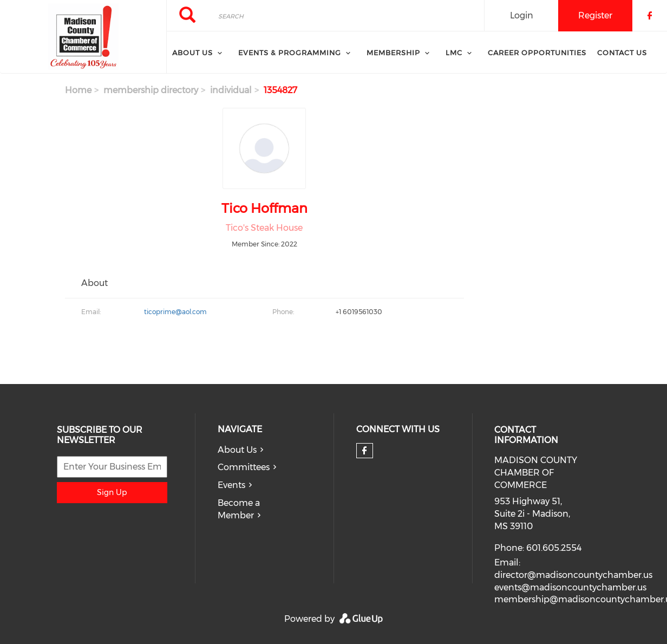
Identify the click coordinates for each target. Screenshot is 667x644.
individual (231, 90)
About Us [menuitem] (192, 53)
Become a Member (239, 509)
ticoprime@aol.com (175, 312)
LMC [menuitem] (454, 53)
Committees (244, 467)
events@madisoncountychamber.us (570, 587)
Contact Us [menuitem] (622, 53)
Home (78, 90)
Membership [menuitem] (393, 53)
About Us (237, 450)
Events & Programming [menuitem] (290, 53)
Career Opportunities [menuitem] (537, 53)
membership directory (151, 90)
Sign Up (112, 492)
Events (231, 485)
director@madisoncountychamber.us (573, 575)
